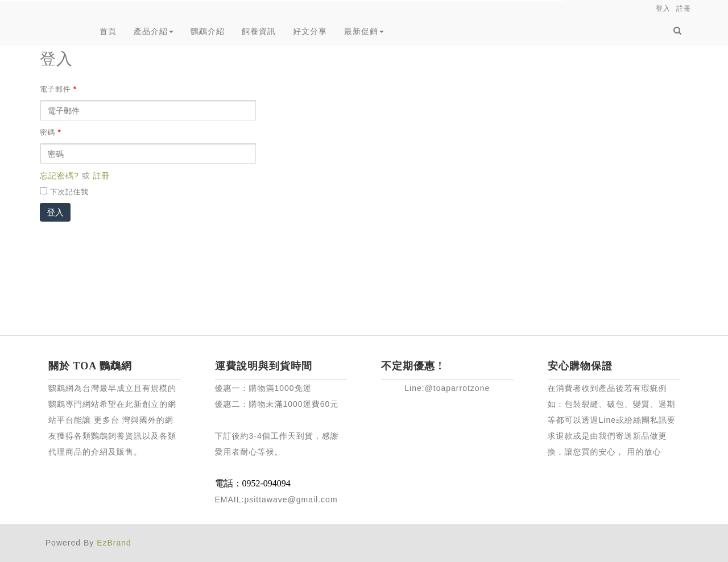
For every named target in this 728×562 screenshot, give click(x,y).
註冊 (102, 176)
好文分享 (310, 31)
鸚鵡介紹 (208, 31)
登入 (55, 212)
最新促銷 (364, 31)
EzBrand (114, 543)
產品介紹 (154, 31)
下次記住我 (69, 192)
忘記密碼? (59, 176)
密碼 (51, 132)
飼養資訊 (259, 31)
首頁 (108, 31)
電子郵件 (58, 89)
